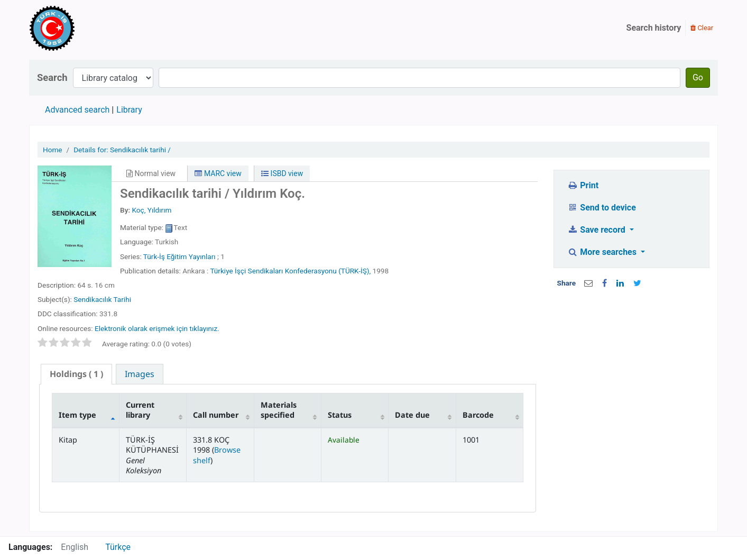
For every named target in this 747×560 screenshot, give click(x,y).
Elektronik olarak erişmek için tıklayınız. (157, 328)
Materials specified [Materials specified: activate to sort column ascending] (279, 410)
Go (698, 77)
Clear (702, 28)
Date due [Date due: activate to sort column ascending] (412, 415)
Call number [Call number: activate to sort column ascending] (216, 415)
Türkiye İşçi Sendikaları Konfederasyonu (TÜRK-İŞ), (290, 271)
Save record (597, 230)
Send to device (602, 208)
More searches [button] (603, 252)
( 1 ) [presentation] (76, 374)
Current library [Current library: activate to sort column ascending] (140, 410)
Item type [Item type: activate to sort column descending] (77, 415)
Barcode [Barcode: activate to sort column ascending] (478, 415)
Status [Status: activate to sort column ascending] (340, 415)
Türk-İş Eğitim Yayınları (179, 256)
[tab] (76, 374)
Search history (654, 28)
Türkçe (118, 547)
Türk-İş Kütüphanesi (82, 28)
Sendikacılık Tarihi (102, 299)
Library (129, 110)
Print (583, 185)
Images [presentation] (140, 374)
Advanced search (77, 110)
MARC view (218, 173)
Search (52, 77)
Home (53, 150)
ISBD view (282, 173)
